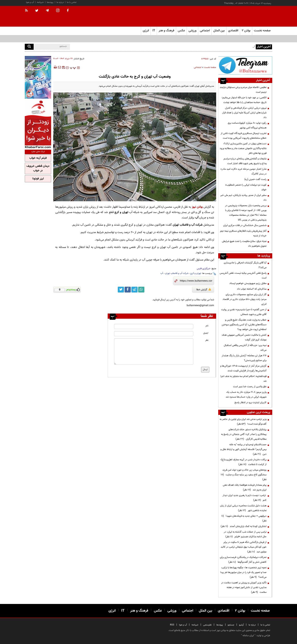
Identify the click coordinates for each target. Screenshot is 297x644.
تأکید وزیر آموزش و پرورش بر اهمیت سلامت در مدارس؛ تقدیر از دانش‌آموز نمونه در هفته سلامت (244, 587)
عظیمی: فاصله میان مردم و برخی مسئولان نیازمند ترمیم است (243, 90)
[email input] (154, 334)
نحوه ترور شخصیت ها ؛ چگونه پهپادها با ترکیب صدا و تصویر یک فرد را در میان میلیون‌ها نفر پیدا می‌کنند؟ (243, 572)
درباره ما (60, 2)
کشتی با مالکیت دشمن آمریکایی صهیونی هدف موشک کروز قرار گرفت (244, 337)
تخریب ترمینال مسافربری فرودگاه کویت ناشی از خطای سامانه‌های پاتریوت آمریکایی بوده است (244, 136)
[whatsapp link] (141, 290)
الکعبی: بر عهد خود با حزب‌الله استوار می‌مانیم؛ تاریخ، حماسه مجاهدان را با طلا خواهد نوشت (244, 100)
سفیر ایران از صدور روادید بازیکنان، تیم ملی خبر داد (243, 198)
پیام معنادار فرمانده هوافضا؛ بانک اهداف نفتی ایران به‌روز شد (245, 487)
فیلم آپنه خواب (38, 158)
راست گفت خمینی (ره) (255, 179)
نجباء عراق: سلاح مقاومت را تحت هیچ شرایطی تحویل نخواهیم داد (244, 244)
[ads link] (245, 65)
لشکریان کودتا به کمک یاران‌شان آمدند (244, 526)
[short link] (196, 281)
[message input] (154, 352)
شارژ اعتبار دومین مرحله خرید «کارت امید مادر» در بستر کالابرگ (243, 171)
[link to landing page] (252, 16)
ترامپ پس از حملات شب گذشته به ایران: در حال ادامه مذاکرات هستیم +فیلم (245, 534)
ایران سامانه (248, 636)
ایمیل (206, 333)
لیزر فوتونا (38, 179)
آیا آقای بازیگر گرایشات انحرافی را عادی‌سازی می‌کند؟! (245, 265)
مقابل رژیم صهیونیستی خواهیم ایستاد (248, 283)
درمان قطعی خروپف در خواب (38, 168)
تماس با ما (72, 2)
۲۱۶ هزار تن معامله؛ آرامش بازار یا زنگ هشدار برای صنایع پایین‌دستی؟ (244, 358)
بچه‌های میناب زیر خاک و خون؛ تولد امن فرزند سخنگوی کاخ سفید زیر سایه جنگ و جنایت (244, 475)
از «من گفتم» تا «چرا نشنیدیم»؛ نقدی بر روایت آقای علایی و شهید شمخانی (244, 312)
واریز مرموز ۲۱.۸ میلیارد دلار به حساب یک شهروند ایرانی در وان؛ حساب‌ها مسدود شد (246, 395)
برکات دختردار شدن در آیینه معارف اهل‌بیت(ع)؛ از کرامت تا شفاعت (243, 462)
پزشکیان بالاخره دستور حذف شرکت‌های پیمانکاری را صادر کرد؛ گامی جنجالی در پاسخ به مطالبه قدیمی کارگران (244, 434)
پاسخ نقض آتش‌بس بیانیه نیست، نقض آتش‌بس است (243, 275)
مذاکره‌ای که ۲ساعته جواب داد (252, 289)
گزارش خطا (204, 290)
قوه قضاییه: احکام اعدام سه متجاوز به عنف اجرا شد (243, 379)
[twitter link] (121, 290)
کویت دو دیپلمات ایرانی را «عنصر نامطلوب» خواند (246, 187)
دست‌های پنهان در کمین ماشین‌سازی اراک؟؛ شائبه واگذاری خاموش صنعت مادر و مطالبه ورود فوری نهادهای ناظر (243, 148)
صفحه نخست (262, 31)
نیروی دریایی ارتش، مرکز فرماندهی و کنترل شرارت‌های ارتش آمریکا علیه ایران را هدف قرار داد (244, 113)
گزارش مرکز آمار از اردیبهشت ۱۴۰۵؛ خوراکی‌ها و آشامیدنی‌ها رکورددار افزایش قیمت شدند (243, 368)
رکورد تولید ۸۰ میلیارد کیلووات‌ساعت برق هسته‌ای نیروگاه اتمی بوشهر (247, 125)
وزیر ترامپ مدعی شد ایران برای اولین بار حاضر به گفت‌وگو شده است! (243, 422)
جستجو (231, 625)
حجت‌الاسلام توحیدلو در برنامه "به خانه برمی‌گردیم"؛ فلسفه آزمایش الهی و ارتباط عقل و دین (243, 449)
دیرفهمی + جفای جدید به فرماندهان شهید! (244, 518)
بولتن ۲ (246, 31)
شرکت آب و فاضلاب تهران (177, 273)
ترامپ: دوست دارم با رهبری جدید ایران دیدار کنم (245, 498)
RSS (172, 625)
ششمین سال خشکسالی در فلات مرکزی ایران (245, 225)
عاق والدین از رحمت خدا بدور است (250, 387)
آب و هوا (30, 2)
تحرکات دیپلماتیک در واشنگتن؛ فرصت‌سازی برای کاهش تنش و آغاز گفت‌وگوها (243, 560)
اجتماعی (198, 67)
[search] (29, 47)
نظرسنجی (207, 625)
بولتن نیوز (197, 207)
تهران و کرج (196, 273)
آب (162, 273)
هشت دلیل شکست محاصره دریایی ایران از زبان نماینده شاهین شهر (243, 508)
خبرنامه (40, 2)
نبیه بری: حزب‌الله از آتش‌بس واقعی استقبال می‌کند (245, 348)
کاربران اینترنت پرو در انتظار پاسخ (250, 402)
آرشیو (241, 625)
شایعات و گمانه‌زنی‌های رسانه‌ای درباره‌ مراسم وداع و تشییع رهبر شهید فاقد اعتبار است (245, 161)
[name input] (154, 326)
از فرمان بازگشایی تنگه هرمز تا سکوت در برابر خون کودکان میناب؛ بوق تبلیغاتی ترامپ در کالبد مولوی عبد (244, 547)
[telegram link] (134, 290)
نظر (207, 340)
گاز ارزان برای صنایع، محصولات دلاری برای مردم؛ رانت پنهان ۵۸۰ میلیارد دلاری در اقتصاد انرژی (245, 299)
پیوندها (50, 2)
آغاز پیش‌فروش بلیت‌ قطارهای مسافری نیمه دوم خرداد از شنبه (243, 233)
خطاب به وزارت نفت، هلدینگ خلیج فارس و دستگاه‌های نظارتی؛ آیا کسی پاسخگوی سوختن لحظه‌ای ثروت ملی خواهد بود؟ (244, 325)
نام (207, 326)
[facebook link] (128, 290)
